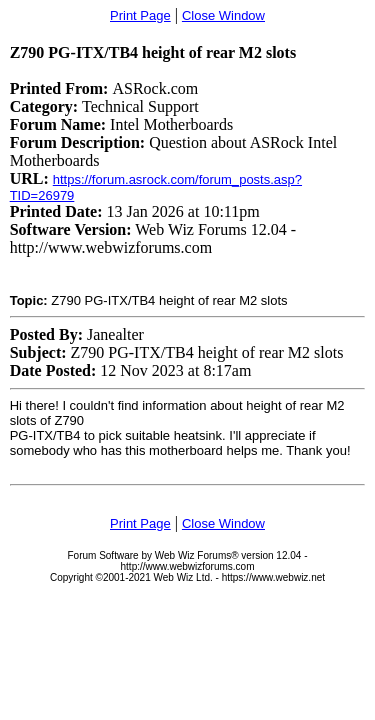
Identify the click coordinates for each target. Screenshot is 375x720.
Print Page (140, 15)
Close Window (223, 15)
